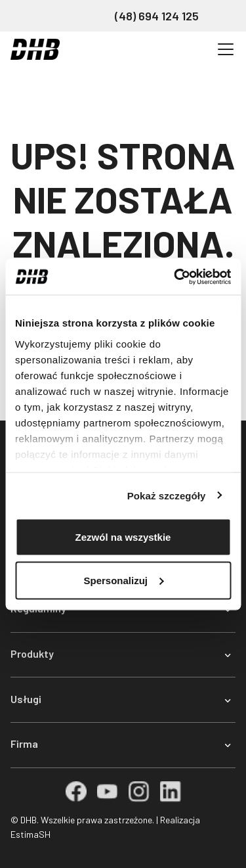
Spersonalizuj (123, 580)
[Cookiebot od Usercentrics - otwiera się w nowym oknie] (175, 277)
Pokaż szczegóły (167, 495)
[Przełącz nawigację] (226, 49)
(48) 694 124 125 (157, 16)
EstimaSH (31, 834)
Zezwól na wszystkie (123, 537)
